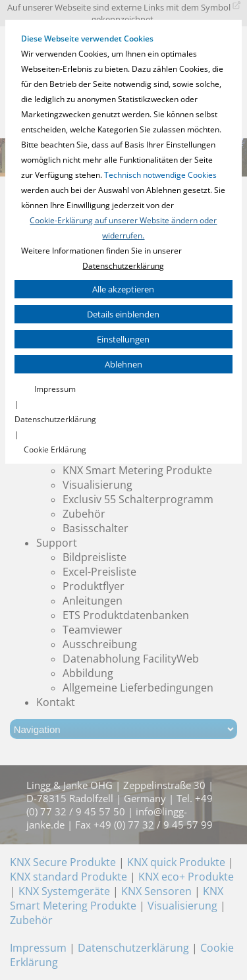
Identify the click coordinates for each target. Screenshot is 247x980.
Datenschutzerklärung (123, 266)
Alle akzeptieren (123, 289)
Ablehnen (123, 364)
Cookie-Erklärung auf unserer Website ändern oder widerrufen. (123, 228)
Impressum (55, 389)
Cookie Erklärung (55, 449)
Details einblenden (123, 314)
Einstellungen (123, 339)
